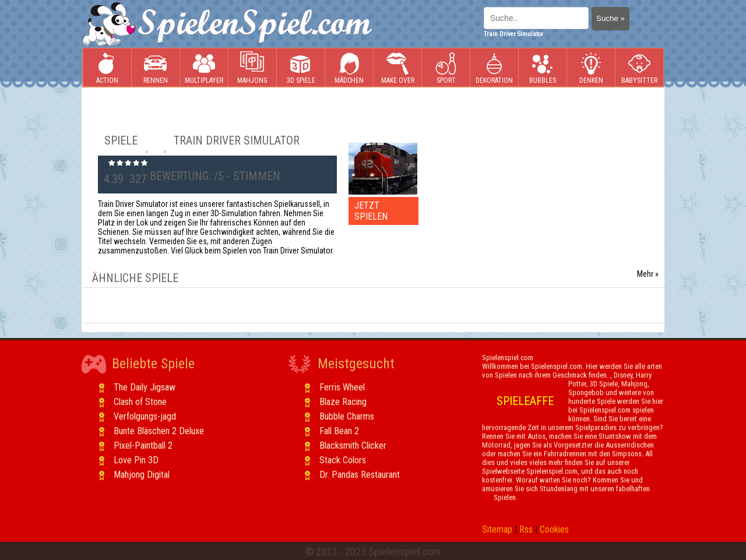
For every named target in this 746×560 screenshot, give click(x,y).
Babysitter (639, 68)
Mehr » (648, 274)
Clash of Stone (140, 402)
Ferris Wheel (342, 387)
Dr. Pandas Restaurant (360, 475)
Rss (526, 529)
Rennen (156, 68)
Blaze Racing (343, 402)
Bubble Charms (347, 416)
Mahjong (252, 68)
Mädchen (349, 68)
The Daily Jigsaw (145, 387)
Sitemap (497, 529)
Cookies (554, 529)
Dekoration (494, 68)
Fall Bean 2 (339, 431)
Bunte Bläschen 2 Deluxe (159, 431)
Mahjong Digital (142, 475)
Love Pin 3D (136, 460)
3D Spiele (301, 68)
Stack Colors (343, 460)
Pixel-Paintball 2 (143, 445)
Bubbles (543, 68)
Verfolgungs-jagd (145, 416)
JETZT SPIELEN (371, 211)
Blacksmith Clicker (353, 445)
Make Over (398, 68)
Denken (591, 68)
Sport (446, 68)
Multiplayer (204, 68)
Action (107, 68)
